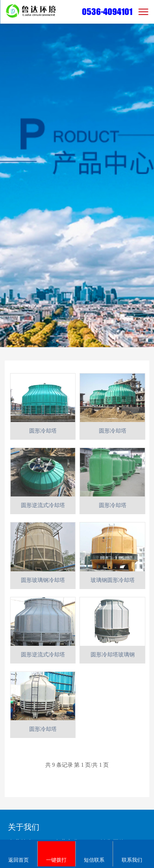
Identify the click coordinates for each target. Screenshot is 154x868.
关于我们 (24, 827)
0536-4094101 (107, 11)
